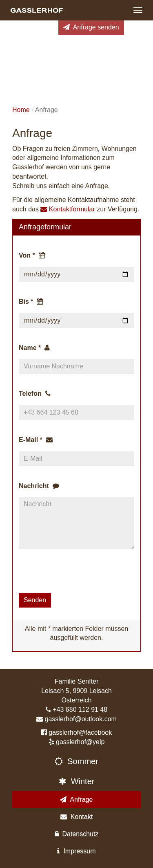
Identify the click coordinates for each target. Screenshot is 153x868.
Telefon (35, 394)
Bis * (31, 302)
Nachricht (39, 486)
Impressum (76, 851)
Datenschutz (77, 834)
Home (21, 110)
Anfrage (76, 800)
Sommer (76, 761)
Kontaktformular (68, 209)
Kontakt (76, 817)
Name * (34, 348)
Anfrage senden (91, 27)
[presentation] (81, 571)
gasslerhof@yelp (80, 742)
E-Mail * (36, 440)
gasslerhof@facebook (80, 732)
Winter (77, 781)
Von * (32, 255)
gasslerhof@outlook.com (81, 719)
